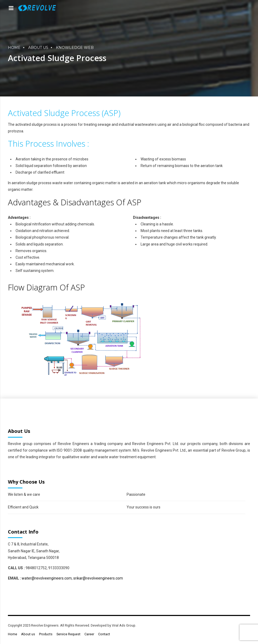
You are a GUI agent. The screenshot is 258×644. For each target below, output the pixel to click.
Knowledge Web (75, 48)
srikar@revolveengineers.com (98, 578)
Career (89, 634)
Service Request (68, 634)
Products (46, 634)
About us (38, 48)
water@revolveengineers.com (47, 578)
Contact (104, 634)
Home (14, 48)
